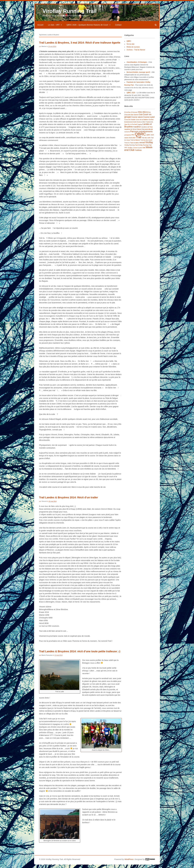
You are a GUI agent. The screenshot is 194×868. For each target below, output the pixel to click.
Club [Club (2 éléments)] (141, 118)
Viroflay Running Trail (70, 14)
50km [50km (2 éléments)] (140, 115)
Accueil (40, 28)
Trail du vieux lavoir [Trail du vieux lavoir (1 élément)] (146, 143)
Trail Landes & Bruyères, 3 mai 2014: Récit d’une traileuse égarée (80, 46)
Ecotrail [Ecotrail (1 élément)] (151, 123)
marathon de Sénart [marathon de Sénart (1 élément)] (131, 132)
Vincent (44, 504)
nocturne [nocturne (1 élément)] (127, 135)
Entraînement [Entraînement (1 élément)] (129, 125)
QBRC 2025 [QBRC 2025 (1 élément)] (150, 138)
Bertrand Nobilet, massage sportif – (139, 75)
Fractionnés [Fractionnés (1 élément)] (149, 125)
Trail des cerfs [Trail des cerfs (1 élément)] (146, 141)
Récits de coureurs (133, 50)
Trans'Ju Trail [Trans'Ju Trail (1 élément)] (129, 146)
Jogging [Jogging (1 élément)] (140, 127)
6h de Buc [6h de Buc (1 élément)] (128, 115)
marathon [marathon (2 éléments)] (137, 130)
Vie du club (130, 47)
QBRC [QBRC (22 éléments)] (140, 137)
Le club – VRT (54, 28)
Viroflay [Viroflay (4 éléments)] (149, 145)
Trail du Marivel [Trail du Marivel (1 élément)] (135, 143)
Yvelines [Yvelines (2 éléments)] (138, 153)
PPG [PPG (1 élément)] (133, 138)
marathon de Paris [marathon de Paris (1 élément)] (147, 130)
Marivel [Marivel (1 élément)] (139, 132)
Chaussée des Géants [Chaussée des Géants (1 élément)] (131, 118)
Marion (44, 49)
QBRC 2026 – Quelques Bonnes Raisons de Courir (87, 28)
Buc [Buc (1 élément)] (150, 115)
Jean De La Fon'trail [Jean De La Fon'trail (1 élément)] (131, 127)
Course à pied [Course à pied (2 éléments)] (149, 120)
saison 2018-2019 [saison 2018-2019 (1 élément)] (130, 141)
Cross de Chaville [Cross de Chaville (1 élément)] (130, 123)
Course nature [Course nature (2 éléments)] (137, 120)
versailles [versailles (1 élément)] (136, 146)
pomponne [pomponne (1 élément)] (128, 138)
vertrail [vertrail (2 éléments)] (142, 146)
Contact (118, 28)
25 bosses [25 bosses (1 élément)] (134, 115)
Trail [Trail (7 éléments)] (139, 140)
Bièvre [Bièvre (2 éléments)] (145, 115)
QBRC (129, 44)
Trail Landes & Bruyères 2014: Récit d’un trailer (68, 500)
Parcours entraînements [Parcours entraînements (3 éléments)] (141, 135)
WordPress (129, 862)
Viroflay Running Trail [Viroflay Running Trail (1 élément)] (131, 148)
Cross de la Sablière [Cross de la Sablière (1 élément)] (142, 123)
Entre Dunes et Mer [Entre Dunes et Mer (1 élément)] (139, 125)
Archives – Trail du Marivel (136, 53)
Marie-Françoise (47, 658)
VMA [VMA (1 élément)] (144, 151)
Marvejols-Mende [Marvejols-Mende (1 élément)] (147, 132)
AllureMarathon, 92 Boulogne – (137, 65)
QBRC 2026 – (132, 96)
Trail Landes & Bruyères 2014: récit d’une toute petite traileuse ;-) (80, 654)
